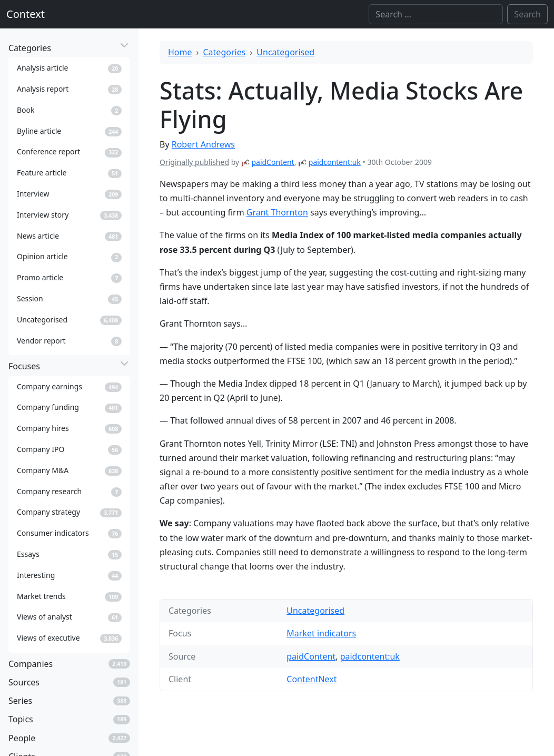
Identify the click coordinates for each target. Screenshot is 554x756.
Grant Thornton (277, 212)
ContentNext (311, 679)
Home (180, 52)
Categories (225, 52)
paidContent (273, 162)
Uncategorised (285, 52)
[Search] (436, 14)
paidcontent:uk (335, 162)
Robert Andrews (203, 144)
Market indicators (321, 633)
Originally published (194, 162)
